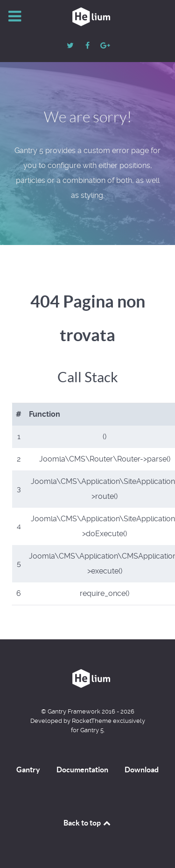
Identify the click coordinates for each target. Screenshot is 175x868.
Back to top (88, 823)
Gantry (28, 770)
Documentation (82, 770)
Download (142, 770)
